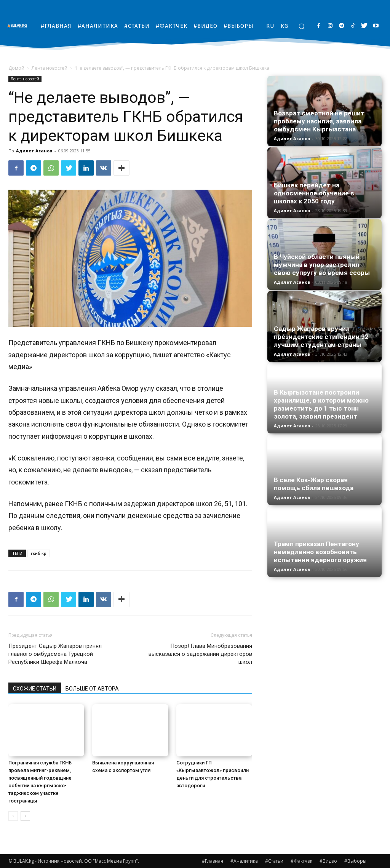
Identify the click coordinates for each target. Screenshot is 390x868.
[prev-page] (13, 816)
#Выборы (355, 861)
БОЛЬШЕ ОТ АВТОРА (92, 689)
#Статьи (274, 861)
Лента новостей (50, 68)
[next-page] (25, 816)
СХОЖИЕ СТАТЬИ (35, 689)
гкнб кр (39, 553)
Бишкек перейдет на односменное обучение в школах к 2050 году (314, 193)
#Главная (213, 861)
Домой (16, 68)
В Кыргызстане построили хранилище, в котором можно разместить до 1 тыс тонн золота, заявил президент (321, 404)
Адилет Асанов (34, 151)
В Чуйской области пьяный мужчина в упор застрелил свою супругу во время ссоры (322, 265)
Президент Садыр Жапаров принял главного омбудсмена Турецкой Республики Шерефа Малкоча (55, 654)
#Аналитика (244, 861)
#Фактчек (301, 861)
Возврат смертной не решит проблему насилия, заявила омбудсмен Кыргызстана (319, 121)
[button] (302, 26)
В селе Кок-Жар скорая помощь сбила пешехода (314, 484)
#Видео (328, 861)
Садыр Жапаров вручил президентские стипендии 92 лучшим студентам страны (321, 337)
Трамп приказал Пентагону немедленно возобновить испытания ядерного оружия (320, 552)
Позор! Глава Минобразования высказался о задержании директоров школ (200, 654)
